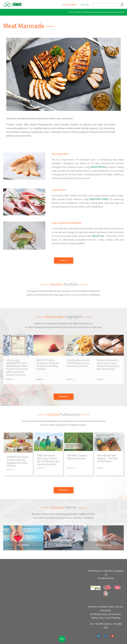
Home (71, 12)
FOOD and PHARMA (83, 12)
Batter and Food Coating (101, 12)
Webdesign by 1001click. (77, 640)
